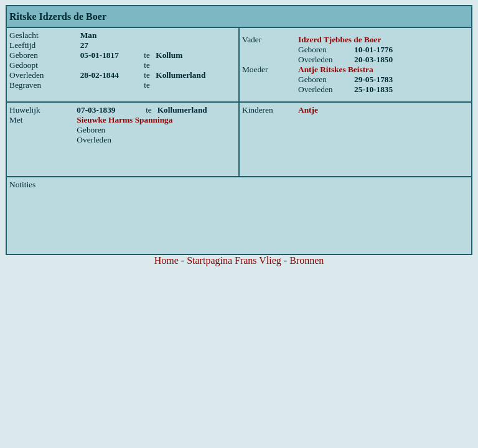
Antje (308, 110)
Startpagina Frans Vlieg (234, 260)
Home (166, 260)
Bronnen (307, 260)
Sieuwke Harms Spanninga (124, 120)
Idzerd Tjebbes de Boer (340, 40)
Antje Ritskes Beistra (336, 69)
